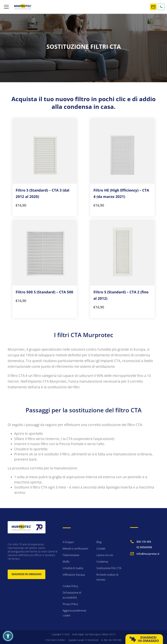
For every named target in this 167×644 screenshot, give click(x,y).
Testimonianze (71, 555)
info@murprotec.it (148, 554)
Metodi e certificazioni (75, 549)
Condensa (102, 562)
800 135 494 (144, 542)
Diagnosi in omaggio (27, 574)
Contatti (101, 549)
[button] (8, 636)
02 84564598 (144, 547)
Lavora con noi (105, 555)
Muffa (66, 562)
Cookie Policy (70, 586)
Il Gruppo (68, 542)
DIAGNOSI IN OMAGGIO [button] (144, 639)
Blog (99, 542)
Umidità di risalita (73, 568)
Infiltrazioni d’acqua (74, 575)
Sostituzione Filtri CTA (109, 568)
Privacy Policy (70, 604)
